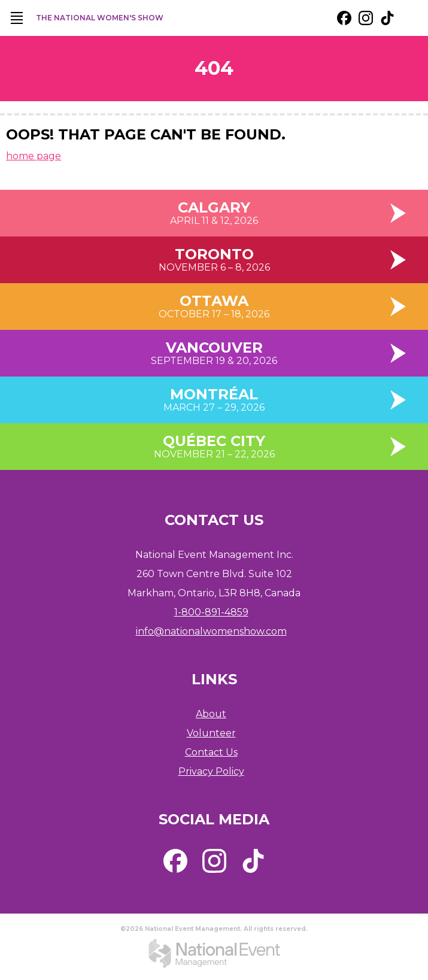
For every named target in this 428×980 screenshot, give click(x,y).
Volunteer (211, 733)
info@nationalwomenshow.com (211, 631)
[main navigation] (17, 18)
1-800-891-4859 (211, 612)
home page (34, 156)
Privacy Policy (211, 771)
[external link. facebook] (344, 18)
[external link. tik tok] (387, 18)
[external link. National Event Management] (214, 953)
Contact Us (211, 752)
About (211, 714)
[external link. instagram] (366, 18)
